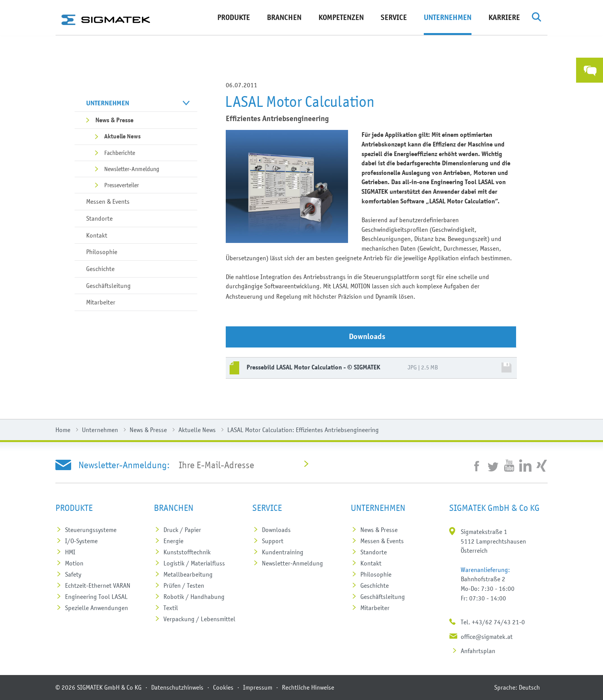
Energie (173, 541)
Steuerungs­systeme (91, 530)
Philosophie (102, 252)
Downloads (276, 530)
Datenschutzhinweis (177, 687)
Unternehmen (448, 17)
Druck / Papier (182, 530)
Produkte (234, 17)
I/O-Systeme (81, 541)
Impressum (258, 687)
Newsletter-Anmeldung (132, 169)
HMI (70, 552)
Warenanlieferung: (485, 570)
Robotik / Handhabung (194, 597)
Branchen (284, 17)
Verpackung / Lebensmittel (199, 619)
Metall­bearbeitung (188, 574)
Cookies (223, 687)
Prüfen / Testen (184, 585)
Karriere (504, 17)
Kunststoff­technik (187, 552)
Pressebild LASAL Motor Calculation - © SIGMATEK (313, 367)
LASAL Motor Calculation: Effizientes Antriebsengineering (303, 430)
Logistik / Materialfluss (194, 563)
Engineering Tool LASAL (96, 597)
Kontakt (97, 235)
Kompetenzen (341, 17)
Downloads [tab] (374, 337)
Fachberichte (120, 153)
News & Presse (114, 120)
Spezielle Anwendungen (97, 608)
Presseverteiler (122, 185)
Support (273, 541)
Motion (74, 563)
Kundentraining (283, 552)
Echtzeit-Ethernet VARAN (98, 585)
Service (394, 17)
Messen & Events (108, 201)
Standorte (99, 218)
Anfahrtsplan (478, 651)
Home (63, 430)
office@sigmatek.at (487, 637)
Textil (171, 608)
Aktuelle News (122, 136)
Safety (73, 574)
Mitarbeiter (101, 302)
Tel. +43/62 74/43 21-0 (493, 622)
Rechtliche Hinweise (308, 687)
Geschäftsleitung (108, 286)
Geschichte (100, 269)
